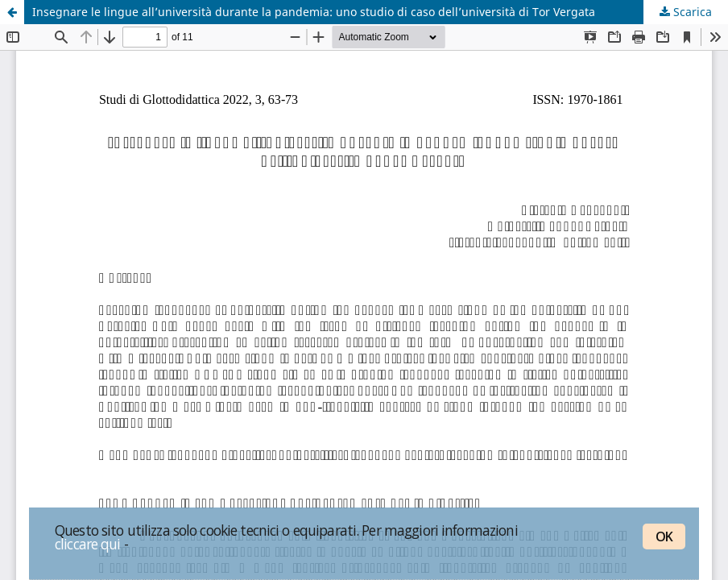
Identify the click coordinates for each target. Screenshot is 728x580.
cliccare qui (88, 544)
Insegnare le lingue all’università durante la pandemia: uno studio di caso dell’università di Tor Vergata (314, 12)
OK (664, 536)
